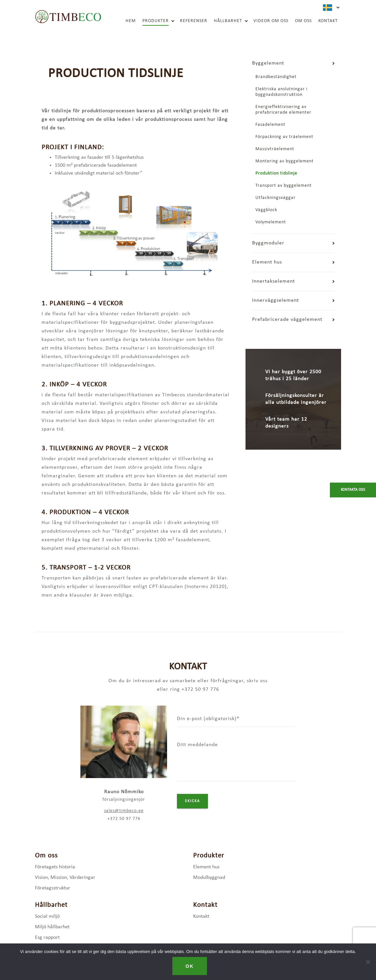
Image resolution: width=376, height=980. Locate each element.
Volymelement (271, 222)
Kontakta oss (353, 490)
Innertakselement (274, 281)
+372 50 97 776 (124, 819)
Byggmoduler (268, 243)
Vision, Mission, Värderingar (65, 878)
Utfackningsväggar (275, 198)
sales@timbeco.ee (124, 811)
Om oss (303, 21)
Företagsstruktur (53, 888)
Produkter (156, 21)
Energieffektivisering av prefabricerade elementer (283, 110)
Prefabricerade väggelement (287, 320)
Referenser (194, 21)
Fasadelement (270, 125)
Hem (131, 21)
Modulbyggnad (209, 878)
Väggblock (266, 210)
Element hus (267, 262)
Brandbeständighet (276, 77)
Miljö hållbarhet (52, 927)
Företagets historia (55, 867)
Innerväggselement (275, 300)
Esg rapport (47, 938)
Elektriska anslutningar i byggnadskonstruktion (281, 92)
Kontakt (328, 21)
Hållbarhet (228, 21)
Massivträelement (275, 149)
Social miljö (47, 916)
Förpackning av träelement (284, 137)
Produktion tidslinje (276, 173)
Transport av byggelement (284, 186)
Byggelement (268, 63)
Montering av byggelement (285, 161)
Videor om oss (271, 21)
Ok (190, 966)
